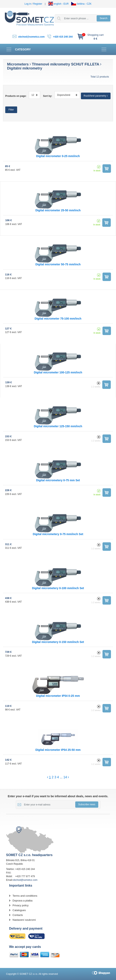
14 (65, 777)
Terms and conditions (25, 896)
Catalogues (19, 910)
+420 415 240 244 (63, 37)
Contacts (18, 915)
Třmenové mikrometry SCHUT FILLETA (65, 64)
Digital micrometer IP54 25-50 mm (58, 750)
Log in (28, 4)
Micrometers (18, 64)
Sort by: (48, 96)
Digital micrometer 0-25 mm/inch (58, 156)
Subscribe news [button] (87, 804)
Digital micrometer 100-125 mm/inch (58, 372)
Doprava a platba (22, 901)
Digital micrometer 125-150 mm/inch (58, 426)
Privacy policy (20, 905)
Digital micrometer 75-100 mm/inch (58, 319)
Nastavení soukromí (24, 920)
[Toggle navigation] (18, 49)
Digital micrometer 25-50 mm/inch (58, 210)
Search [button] (103, 18)
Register (38, 4)
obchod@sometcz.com (31, 37)
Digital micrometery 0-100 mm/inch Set (58, 588)
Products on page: (16, 96)
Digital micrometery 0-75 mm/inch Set (58, 534)
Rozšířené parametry (96, 96)
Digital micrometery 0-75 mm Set (58, 480)
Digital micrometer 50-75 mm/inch (58, 264)
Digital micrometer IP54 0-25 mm (58, 696)
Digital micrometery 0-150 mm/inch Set (58, 642)
